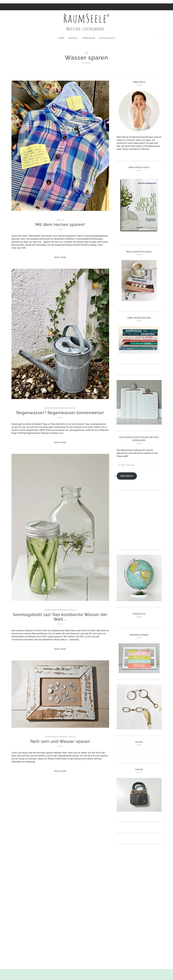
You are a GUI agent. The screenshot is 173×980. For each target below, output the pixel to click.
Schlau (60, 220)
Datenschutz (107, 38)
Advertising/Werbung (56, 408)
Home (61, 38)
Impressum (89, 38)
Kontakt (73, 38)
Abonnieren (127, 476)
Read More (60, 257)
